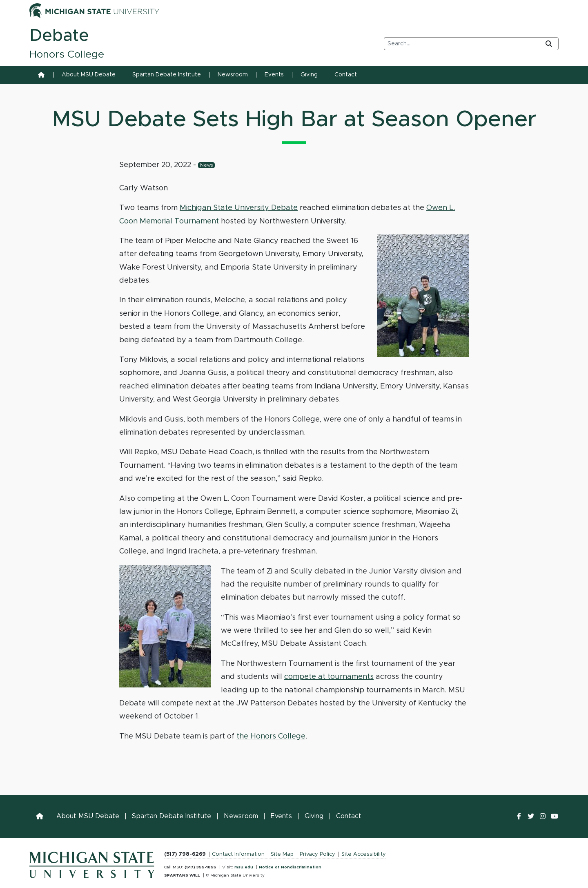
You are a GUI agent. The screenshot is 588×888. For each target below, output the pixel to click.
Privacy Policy (317, 854)
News (206, 165)
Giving (309, 75)
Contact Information (238, 854)
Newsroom (233, 75)
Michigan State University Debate (239, 208)
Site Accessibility (364, 854)
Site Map (282, 854)
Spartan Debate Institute (167, 75)
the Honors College (271, 736)
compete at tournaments (329, 677)
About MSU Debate (89, 75)
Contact (346, 75)
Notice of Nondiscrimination (290, 867)
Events (274, 75)
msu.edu (244, 867)
